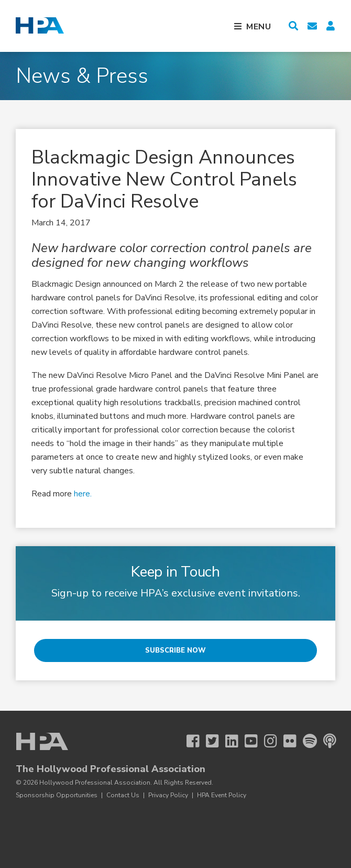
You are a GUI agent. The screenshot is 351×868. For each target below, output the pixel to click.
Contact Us (123, 795)
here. (82, 494)
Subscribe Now (175, 650)
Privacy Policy (168, 795)
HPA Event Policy (222, 795)
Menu (259, 27)
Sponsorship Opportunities (57, 795)
